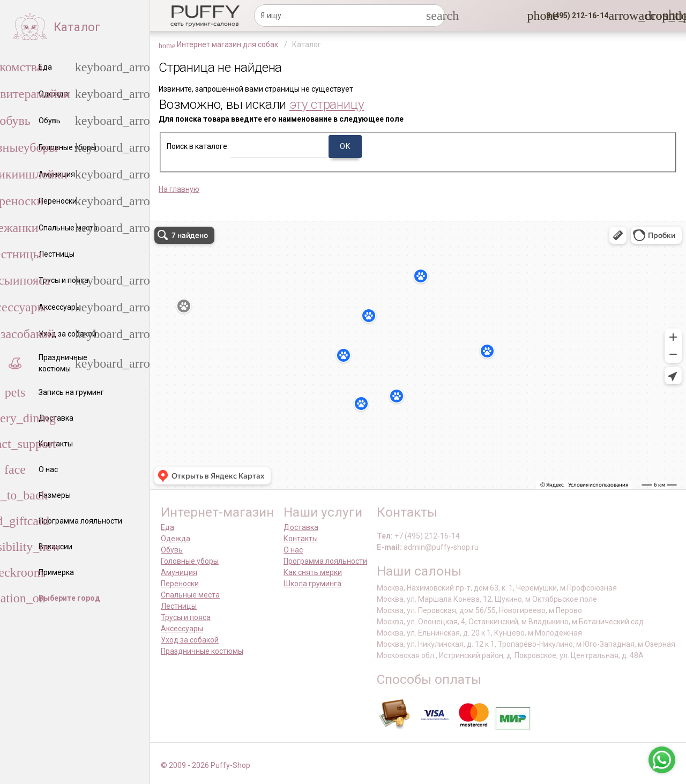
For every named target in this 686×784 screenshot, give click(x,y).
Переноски (180, 584)
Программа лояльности (325, 561)
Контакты (301, 539)
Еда (167, 527)
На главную (179, 189)
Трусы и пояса (186, 617)
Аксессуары (182, 629)
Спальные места (190, 595)
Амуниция (179, 572)
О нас (293, 550)
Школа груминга (312, 584)
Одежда (176, 539)
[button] (574, 16)
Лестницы (179, 606)
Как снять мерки (313, 572)
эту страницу (327, 104)
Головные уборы (190, 561)
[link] (645, 16)
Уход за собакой (190, 640)
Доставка (301, 527)
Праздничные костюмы (202, 651)
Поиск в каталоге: (198, 146)
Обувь (172, 550)
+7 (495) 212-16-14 (427, 536)
